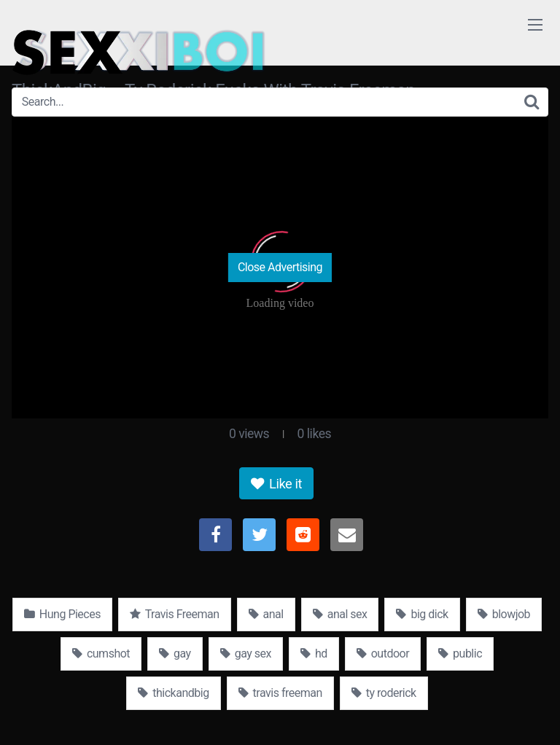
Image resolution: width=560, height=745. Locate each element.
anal (266, 614)
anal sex (340, 614)
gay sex (246, 654)
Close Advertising (280, 267)
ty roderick (384, 693)
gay (175, 654)
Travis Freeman (175, 614)
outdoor (383, 654)
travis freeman (280, 693)
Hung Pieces (62, 614)
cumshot (101, 654)
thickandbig (173, 693)
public (460, 654)
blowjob (504, 614)
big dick (422, 614)
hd (314, 654)
